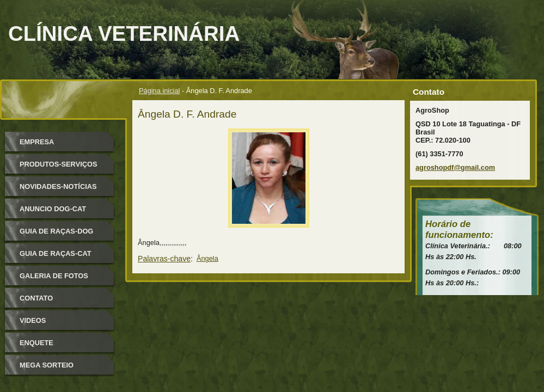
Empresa (37, 142)
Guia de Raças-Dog (56, 231)
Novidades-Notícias (58, 186)
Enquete (36, 343)
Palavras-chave (164, 259)
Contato (36, 298)
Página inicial (159, 91)
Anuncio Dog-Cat (53, 209)
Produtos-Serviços (58, 164)
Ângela (207, 258)
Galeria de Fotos (54, 276)
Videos (33, 320)
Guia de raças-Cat (56, 253)
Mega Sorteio (47, 365)
